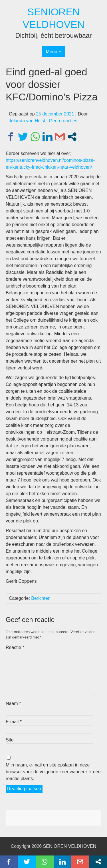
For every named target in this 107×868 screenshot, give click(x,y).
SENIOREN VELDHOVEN (70, 846)
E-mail (14, 722)
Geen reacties (63, 121)
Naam (13, 703)
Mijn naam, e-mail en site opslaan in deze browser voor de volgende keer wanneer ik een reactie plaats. (53, 772)
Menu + (54, 52)
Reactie (15, 647)
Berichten (41, 598)
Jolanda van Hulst (27, 121)
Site (10, 740)
